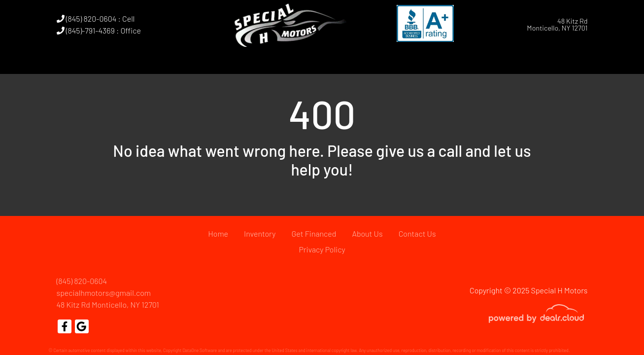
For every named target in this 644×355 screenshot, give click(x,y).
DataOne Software (200, 350)
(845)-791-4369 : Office (99, 30)
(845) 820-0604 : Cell (96, 18)
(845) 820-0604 (82, 281)
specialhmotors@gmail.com (104, 293)
